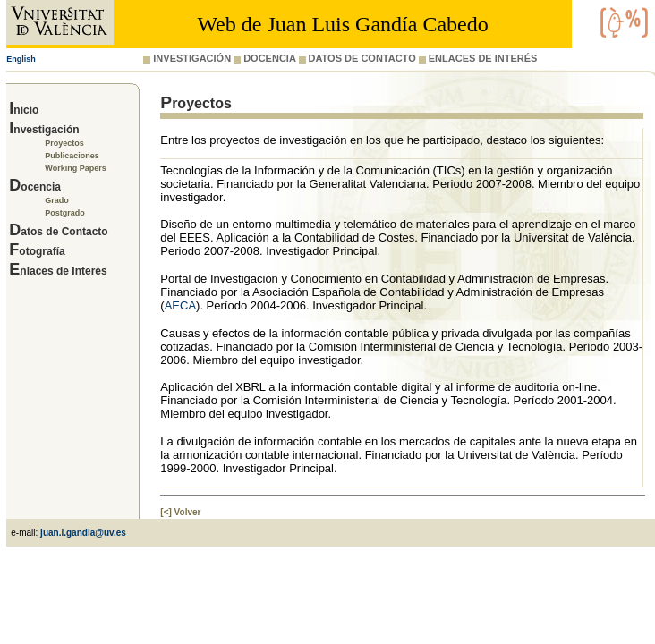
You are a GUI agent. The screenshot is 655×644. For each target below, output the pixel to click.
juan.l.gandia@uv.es (83, 533)
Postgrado (65, 213)
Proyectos (64, 143)
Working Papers (75, 168)
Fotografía (37, 251)
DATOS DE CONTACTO (357, 58)
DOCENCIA (264, 58)
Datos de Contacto (58, 232)
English (21, 59)
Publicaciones (72, 156)
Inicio (24, 110)
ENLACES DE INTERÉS (478, 58)
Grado (57, 200)
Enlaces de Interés (58, 271)
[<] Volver (180, 512)
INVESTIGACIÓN (187, 58)
